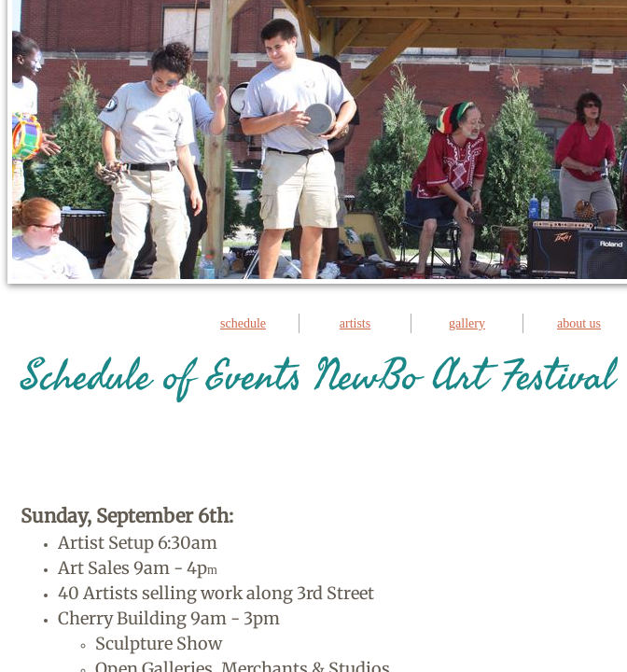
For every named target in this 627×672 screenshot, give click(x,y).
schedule (243, 323)
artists (355, 323)
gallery (467, 323)
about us (579, 323)
